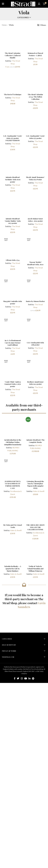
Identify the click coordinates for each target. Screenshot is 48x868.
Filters (43, 25)
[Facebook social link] (15, 678)
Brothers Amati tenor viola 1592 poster (35, 383)
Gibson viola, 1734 (13, 260)
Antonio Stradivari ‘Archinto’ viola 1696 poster (13, 179)
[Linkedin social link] (29, 678)
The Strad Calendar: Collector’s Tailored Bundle (13, 55)
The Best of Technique (13, 94)
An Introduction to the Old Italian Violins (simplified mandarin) (13, 442)
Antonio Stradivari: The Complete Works (35, 441)
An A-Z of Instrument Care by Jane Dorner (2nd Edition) (13, 343)
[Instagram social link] (22, 678)
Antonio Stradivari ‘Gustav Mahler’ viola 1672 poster (13, 221)
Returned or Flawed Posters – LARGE (35, 54)
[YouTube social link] (26, 678)
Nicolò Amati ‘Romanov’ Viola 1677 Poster (35, 178)
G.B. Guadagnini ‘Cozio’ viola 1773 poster (35, 137)
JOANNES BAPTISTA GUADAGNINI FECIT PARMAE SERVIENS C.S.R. (13, 485)
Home (4, 25)
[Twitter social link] (18, 678)
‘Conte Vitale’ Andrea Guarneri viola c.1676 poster (13, 384)
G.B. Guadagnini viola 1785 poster (35, 344)
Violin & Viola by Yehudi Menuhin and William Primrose (35, 568)
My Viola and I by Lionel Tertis (13, 526)
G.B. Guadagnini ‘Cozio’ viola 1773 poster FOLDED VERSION (13, 138)
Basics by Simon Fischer (35, 301)
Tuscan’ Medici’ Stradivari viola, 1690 (35, 263)
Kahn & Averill (39, 491)
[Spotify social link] (33, 678)
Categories (23, 18)
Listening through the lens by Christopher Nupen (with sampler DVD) (35, 485)
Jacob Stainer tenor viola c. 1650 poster (35, 220)
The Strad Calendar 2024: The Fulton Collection (35, 97)
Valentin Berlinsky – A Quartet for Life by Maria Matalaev (13, 568)
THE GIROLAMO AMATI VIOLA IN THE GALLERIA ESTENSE (35, 527)
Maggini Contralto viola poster (13, 302)
